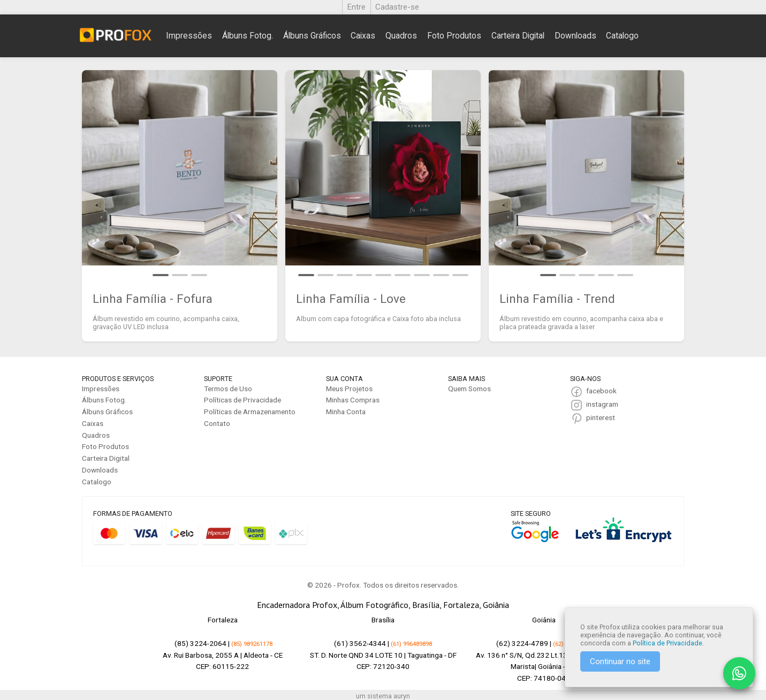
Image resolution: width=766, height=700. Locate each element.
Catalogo (622, 36)
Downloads (575, 36)
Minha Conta (346, 412)
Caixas (363, 36)
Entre (357, 7)
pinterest (601, 417)
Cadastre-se (397, 7)
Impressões (189, 36)
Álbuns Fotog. (248, 36)
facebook (601, 391)
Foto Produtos (454, 36)
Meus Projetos (349, 389)
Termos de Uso (228, 389)
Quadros (401, 36)
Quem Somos (469, 389)
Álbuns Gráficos (312, 36)
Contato (217, 423)
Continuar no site (620, 661)
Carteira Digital (518, 36)
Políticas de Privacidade (242, 400)
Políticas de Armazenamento (250, 412)
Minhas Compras (353, 400)
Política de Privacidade (668, 643)
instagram (602, 404)
